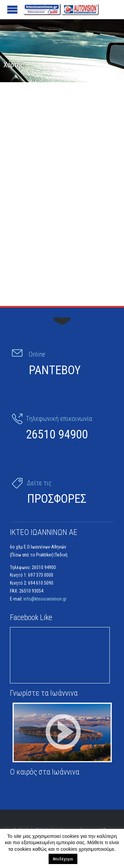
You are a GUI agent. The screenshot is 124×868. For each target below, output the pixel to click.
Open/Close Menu (12, 9)
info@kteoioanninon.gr (45, 599)
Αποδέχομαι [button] (63, 859)
